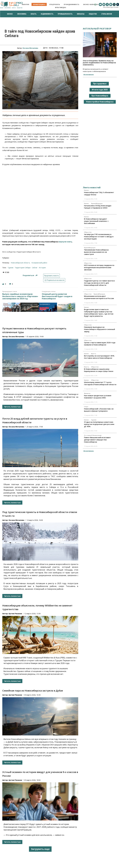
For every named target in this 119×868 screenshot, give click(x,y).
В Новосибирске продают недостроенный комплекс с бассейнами (96, 221)
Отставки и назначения (93, 435)
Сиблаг (35, 268)
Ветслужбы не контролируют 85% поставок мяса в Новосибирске (99, 357)
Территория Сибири (23, 268)
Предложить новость (52, 276)
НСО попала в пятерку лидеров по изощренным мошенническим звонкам (99, 267)
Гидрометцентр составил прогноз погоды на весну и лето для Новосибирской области (99, 283)
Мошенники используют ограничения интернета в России (99, 297)
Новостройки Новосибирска (100, 102)
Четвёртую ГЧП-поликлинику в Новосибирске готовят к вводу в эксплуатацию (99, 236)
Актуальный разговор (97, 29)
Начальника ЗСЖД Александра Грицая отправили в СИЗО (98, 207)
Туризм (94, 420)
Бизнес (86, 190)
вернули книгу (65, 242)
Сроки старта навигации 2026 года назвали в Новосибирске (100, 344)
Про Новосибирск (100, 96)
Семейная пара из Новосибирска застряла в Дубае (33, 691)
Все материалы (89, 74)
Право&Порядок (97, 203)
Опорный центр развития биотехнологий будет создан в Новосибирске (57, 296)
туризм (10, 268)
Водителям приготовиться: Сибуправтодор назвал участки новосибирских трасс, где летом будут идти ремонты (99, 313)
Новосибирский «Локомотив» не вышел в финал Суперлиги (99, 410)
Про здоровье (100, 84)
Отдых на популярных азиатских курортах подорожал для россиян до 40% (99, 424)
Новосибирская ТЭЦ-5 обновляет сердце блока (99, 193)
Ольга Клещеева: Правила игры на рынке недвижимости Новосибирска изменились (99, 63)
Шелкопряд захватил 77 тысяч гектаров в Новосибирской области (100, 383)
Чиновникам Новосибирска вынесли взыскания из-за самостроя (96, 252)
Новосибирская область (20, 263)
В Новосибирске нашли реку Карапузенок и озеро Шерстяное (99, 370)
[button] (95, 4)
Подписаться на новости (54, 280)
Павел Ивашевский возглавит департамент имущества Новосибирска (97, 440)
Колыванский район (39, 263)
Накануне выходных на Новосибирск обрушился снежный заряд (99, 329)
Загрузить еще (40, 849)
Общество (88, 232)
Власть (94, 354)
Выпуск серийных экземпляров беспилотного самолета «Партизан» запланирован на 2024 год (20, 296)
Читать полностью (12, 407)
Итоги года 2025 (100, 90)
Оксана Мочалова (30, 48)
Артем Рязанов (15, 614)
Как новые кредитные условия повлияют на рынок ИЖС (98, 397)
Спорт (86, 407)
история (42, 268)
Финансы (87, 393)
